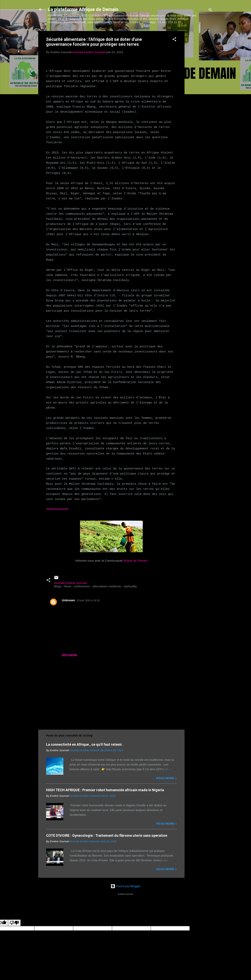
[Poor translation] (14, 923)
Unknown (68, 600)
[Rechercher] (210, 11)
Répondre (70, 655)
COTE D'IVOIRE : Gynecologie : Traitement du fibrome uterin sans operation (107, 835)
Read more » (166, 778)
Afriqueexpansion (57, 509)
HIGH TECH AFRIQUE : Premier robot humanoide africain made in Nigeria (105, 790)
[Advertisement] (200, 90)
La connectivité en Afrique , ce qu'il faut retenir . (85, 744)
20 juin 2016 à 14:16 (88, 600)
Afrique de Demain (135, 561)
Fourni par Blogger (125, 886)
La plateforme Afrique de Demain (83, 9)
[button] (174, 40)
